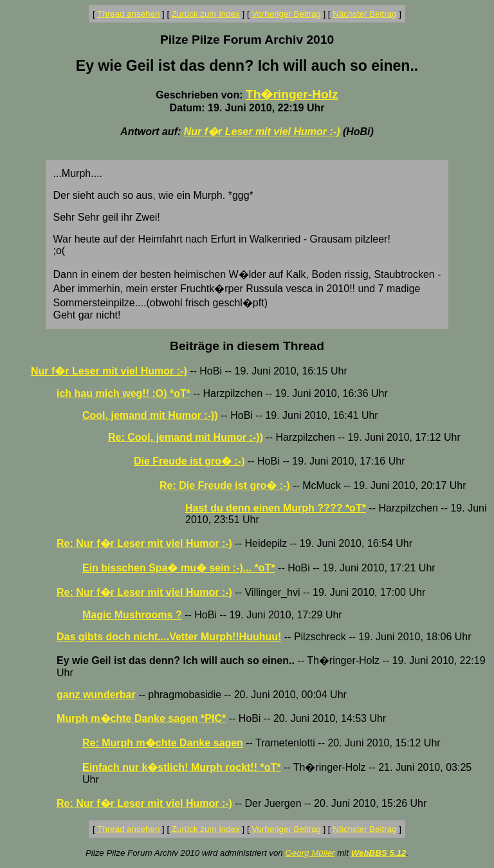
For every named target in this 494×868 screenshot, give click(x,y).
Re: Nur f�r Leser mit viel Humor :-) (144, 543)
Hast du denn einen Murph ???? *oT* (276, 508)
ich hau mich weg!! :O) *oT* (123, 393)
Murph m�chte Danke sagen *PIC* (141, 718)
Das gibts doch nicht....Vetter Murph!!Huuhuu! (169, 637)
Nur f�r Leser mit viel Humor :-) (262, 132)
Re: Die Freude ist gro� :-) (225, 485)
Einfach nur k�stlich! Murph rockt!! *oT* (181, 767)
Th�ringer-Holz (292, 94)
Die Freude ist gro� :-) (189, 461)
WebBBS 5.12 (379, 853)
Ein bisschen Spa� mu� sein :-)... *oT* (179, 568)
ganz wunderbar (96, 695)
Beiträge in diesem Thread (247, 346)
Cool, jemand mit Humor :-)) (150, 415)
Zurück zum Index (206, 14)
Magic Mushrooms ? (132, 615)
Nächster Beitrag (364, 14)
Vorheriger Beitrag (286, 14)
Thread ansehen (128, 14)
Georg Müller (310, 853)
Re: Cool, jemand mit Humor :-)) (186, 437)
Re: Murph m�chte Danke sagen (163, 743)
